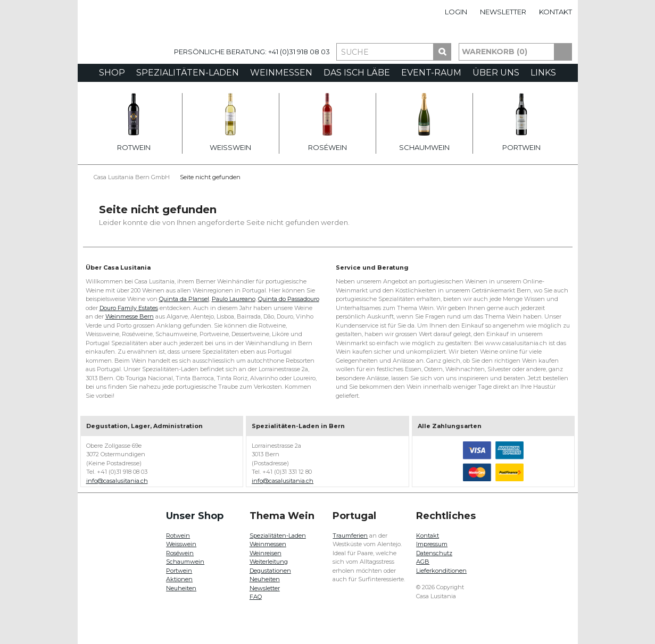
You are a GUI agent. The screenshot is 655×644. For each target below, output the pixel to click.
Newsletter (503, 12)
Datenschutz (434, 553)
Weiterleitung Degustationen (270, 566)
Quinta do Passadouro (289, 299)
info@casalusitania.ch (117, 481)
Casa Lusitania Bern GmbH (132, 177)
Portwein (521, 122)
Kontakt (555, 12)
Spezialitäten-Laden (188, 73)
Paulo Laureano (234, 299)
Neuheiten (181, 588)
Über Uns (496, 73)
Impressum (432, 544)
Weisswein (230, 122)
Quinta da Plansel (184, 299)
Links (543, 73)
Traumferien (350, 536)
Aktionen (179, 579)
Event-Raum (431, 73)
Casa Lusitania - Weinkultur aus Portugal (123, 44)
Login (456, 12)
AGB (423, 562)
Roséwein (327, 122)
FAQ (256, 597)
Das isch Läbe (357, 73)
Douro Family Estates (129, 308)
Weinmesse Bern (130, 316)
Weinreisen (266, 553)
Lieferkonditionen (441, 571)
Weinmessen (281, 73)
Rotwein (134, 122)
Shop (112, 73)
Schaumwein (424, 122)
